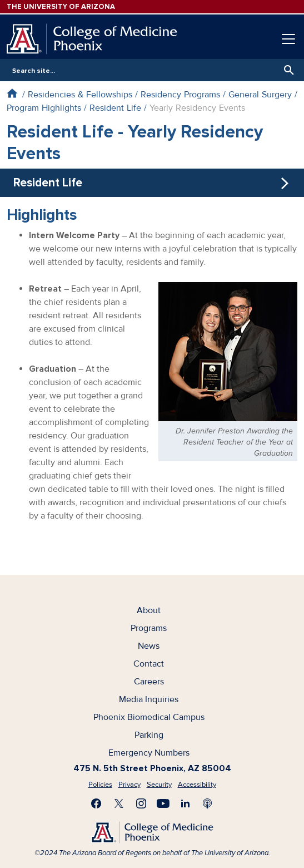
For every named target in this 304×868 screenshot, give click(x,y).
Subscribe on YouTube (163, 803)
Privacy (129, 785)
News (149, 646)
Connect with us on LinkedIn (186, 803)
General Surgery (260, 95)
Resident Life (115, 108)
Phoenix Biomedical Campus (149, 717)
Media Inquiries (149, 699)
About (149, 610)
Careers (149, 682)
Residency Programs (180, 95)
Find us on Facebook (97, 803)
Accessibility (197, 785)
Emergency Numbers (149, 753)
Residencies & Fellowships (80, 95)
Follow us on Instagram (141, 803)
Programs (149, 628)
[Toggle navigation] (288, 39)
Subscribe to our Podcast (208, 803)
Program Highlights (44, 108)
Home (12, 93)
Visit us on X (119, 803)
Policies (100, 785)
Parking (149, 735)
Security (159, 785)
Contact (149, 664)
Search (286, 70)
